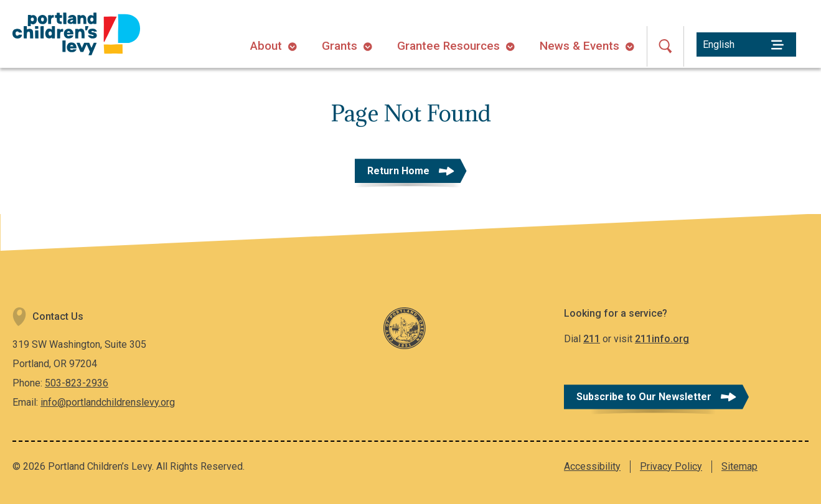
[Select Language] (746, 44)
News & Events (579, 46)
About (266, 46)
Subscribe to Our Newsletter (644, 397)
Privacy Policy (671, 466)
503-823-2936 (77, 383)
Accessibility (592, 466)
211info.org (662, 339)
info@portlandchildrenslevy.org (108, 402)
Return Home (398, 171)
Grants (340, 46)
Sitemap (739, 466)
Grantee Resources (448, 46)
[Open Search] (665, 46)
